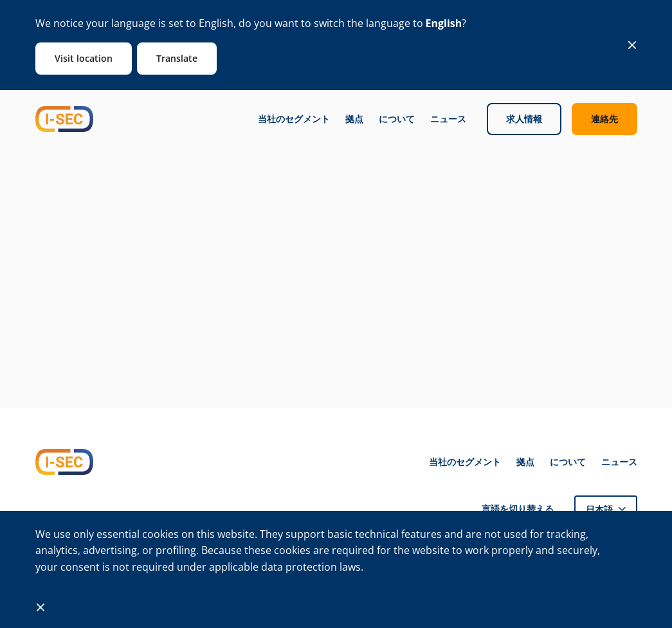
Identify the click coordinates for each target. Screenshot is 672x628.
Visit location (84, 58)
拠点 (354, 119)
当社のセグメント (294, 119)
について (397, 119)
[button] (606, 509)
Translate (177, 58)
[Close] (632, 45)
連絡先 (604, 119)
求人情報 (524, 119)
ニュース (448, 119)
